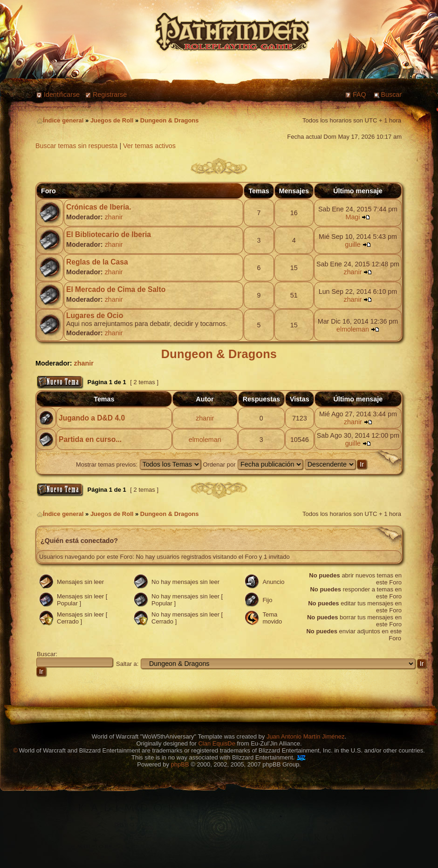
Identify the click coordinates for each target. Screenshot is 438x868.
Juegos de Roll (112, 120)
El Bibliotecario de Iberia (109, 234)
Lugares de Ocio (95, 315)
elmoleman (353, 329)
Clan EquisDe (217, 743)
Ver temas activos (149, 146)
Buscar (392, 95)
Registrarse (110, 95)
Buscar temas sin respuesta (76, 146)
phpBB (180, 764)
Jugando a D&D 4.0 (92, 418)
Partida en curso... (90, 439)
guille (352, 244)
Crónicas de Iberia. (99, 207)
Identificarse (62, 95)
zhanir (114, 217)
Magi (352, 217)
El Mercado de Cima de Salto (116, 289)
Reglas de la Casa (97, 262)
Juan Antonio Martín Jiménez (306, 736)
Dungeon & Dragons (170, 120)
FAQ (359, 95)
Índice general (60, 120)
